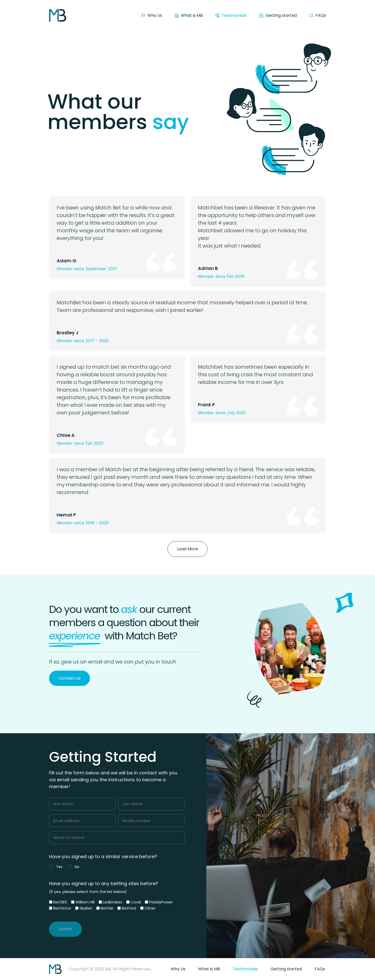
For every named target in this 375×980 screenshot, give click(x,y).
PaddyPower (161, 902)
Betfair (107, 908)
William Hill (85, 902)
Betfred (129, 908)
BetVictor (62, 908)
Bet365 (60, 902)
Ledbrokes (113, 902)
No (77, 867)
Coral (136, 902)
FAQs (320, 969)
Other (150, 908)
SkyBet (86, 908)
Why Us (178, 969)
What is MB (209, 969)
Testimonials (245, 969)
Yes (59, 867)
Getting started (286, 969)
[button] (188, 549)
